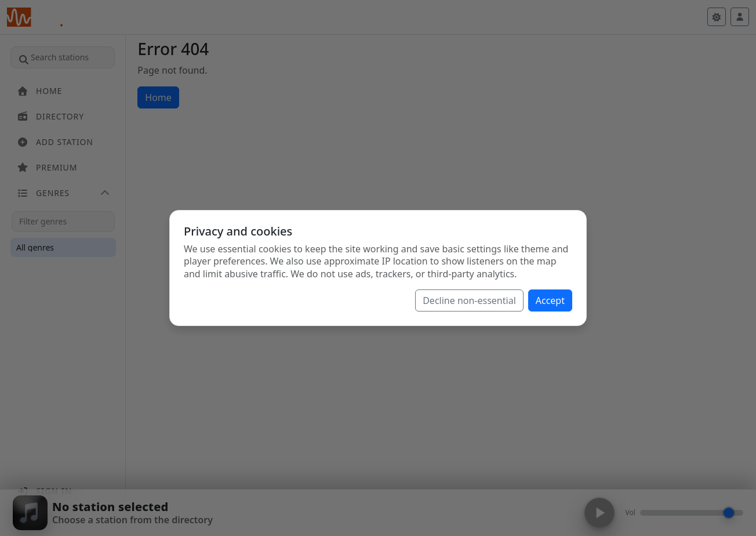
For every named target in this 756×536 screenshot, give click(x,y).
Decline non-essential (469, 300)
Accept (550, 300)
